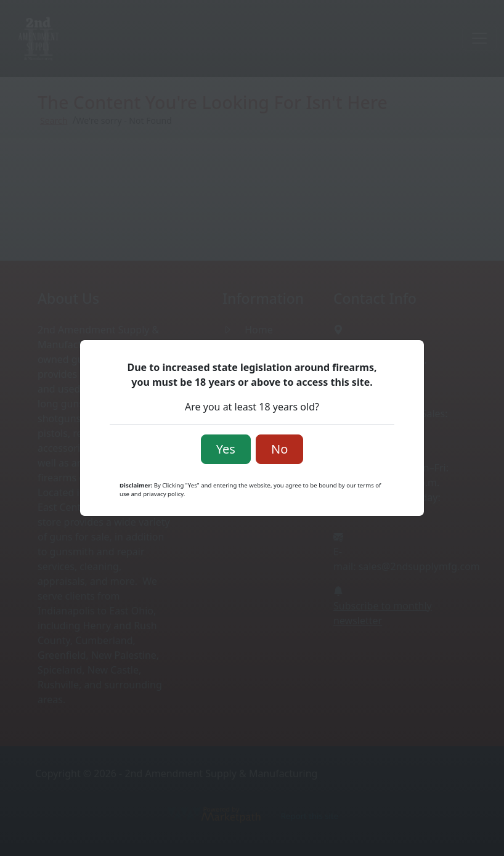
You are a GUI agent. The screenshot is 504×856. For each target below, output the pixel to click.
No (279, 449)
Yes (226, 449)
